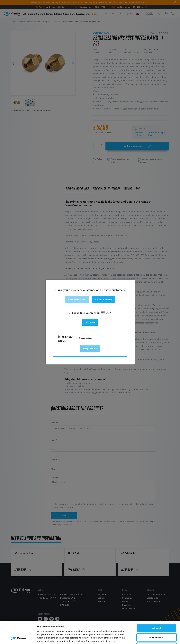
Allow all (157, 607)
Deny (157, 625)
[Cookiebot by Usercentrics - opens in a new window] (18, 639)
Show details (148, 638)
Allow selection (156, 616)
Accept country (90, 349)
